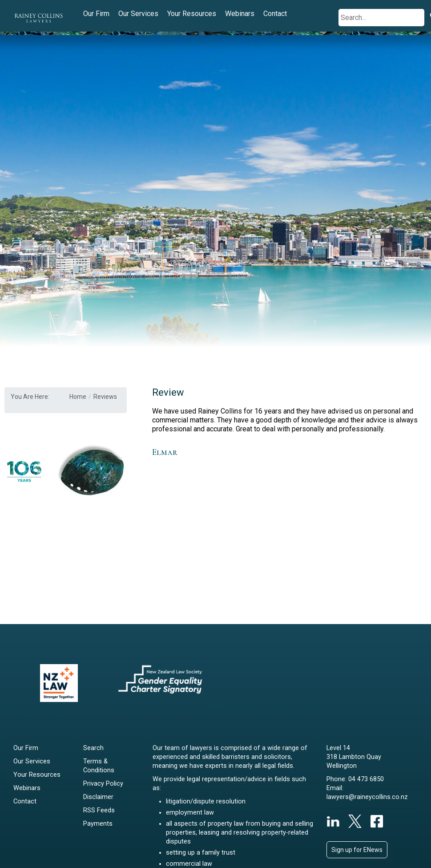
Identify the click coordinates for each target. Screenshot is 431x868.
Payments (98, 824)
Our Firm (96, 14)
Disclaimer (98, 797)
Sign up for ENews (357, 850)
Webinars (240, 14)
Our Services (138, 14)
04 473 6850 (366, 779)
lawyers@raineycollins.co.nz (367, 797)
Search (93, 748)
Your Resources (192, 14)
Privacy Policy (103, 784)
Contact (275, 14)
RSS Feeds (99, 810)
